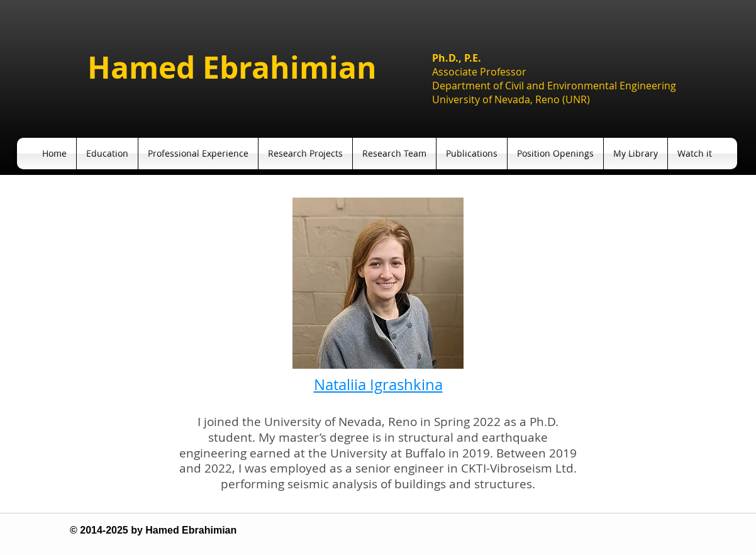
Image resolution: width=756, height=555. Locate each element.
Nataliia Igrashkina (378, 384)
